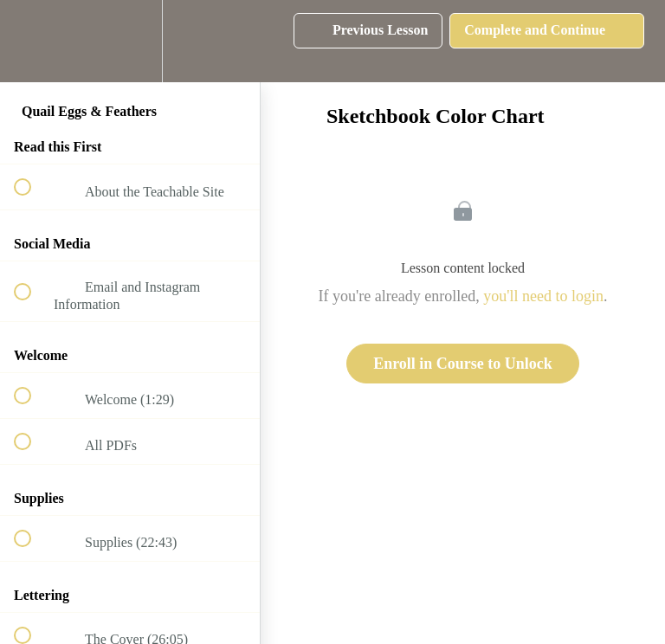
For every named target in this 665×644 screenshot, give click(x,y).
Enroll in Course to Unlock (463, 364)
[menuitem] (130, 41)
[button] (32, 41)
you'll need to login (543, 296)
